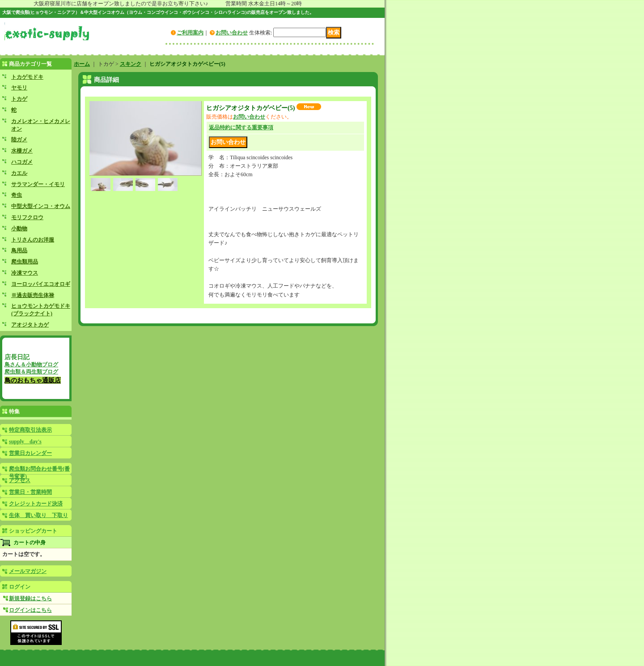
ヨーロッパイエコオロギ (41, 284)
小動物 (19, 229)
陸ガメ (19, 140)
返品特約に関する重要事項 (241, 127)
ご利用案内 (190, 33)
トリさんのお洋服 (33, 240)
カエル (19, 173)
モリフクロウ (27, 217)
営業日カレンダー (30, 453)
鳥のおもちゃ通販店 (33, 380)
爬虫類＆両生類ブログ (31, 372)
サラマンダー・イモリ (38, 184)
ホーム (82, 64)
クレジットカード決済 (36, 504)
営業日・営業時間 (30, 492)
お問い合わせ (232, 33)
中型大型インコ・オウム (41, 206)
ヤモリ (19, 88)
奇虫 (17, 195)
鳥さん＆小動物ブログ (31, 365)
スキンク (131, 64)
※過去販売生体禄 (33, 295)
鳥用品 (19, 250)
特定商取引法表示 (30, 430)
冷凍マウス (25, 273)
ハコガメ (22, 162)
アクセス (20, 480)
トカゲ (19, 99)
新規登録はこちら (30, 598)
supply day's (25, 441)
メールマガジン (28, 571)
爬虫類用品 (25, 262)
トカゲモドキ (27, 77)
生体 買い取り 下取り (38, 515)
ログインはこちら (30, 610)
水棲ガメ (22, 151)
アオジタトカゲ (30, 325)
